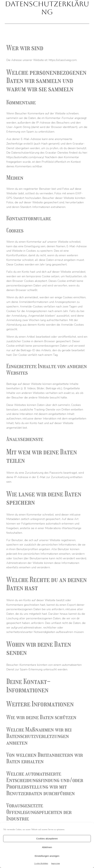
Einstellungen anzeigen (47, 856)
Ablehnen (47, 847)
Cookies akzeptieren (47, 839)
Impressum (56, 863)
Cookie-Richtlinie (41, 863)
